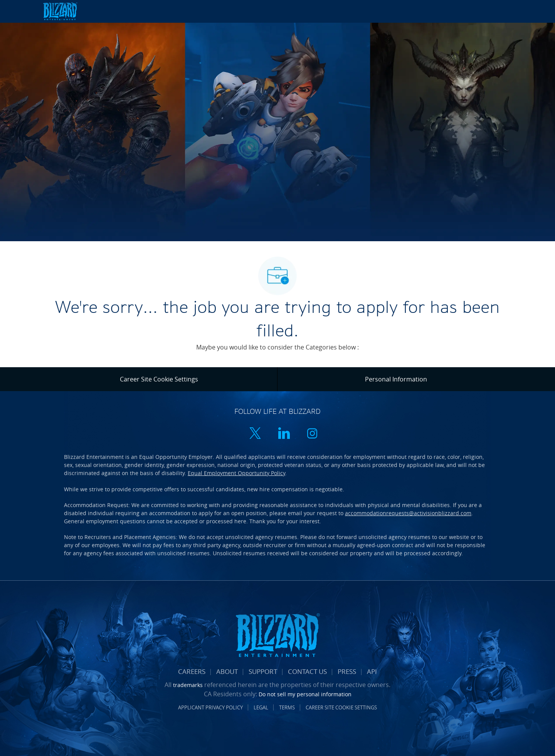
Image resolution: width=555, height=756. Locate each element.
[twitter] (255, 434)
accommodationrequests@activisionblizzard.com (408, 513)
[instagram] (312, 434)
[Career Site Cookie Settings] (159, 379)
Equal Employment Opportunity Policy (236, 473)
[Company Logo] (69, 11)
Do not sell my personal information (305, 694)
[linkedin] (284, 434)
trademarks (188, 685)
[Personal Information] (396, 379)
